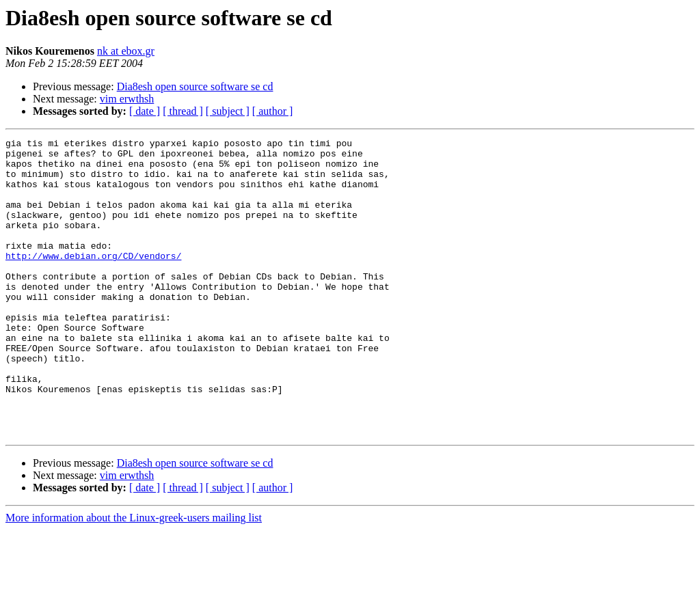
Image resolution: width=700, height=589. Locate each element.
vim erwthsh (127, 99)
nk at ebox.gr (126, 51)
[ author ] (273, 111)
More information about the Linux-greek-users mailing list (134, 577)
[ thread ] (183, 111)
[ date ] (145, 111)
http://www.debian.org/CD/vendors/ (93, 280)
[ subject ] (228, 111)
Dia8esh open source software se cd (195, 86)
